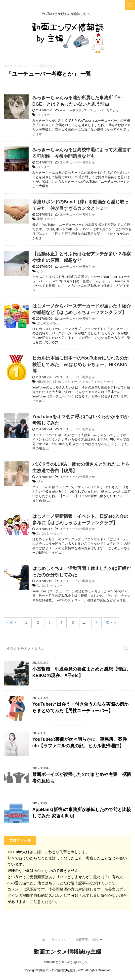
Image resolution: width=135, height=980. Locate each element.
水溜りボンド (46, 219)
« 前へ (12, 622)
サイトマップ (61, 940)
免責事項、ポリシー (89, 940)
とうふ (42, 271)
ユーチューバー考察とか (101, 110)
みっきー (43, 115)
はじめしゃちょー (50, 323)
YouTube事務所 (71, 110)
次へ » (111, 622)
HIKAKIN (43, 382)
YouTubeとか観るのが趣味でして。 (67, 962)
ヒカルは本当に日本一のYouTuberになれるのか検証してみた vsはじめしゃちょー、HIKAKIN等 (80, 365)
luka (40, 481)
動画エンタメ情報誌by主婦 (68, 952)
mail (43, 940)
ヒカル (84, 382)
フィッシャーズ (102, 382)
